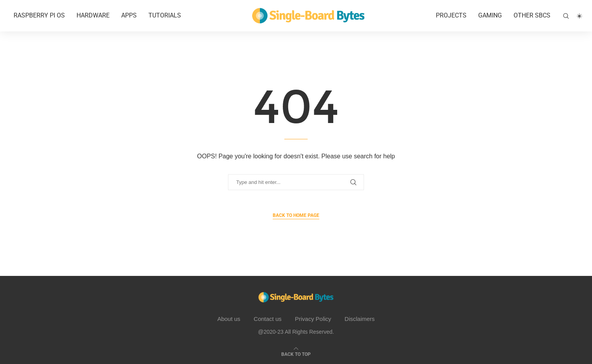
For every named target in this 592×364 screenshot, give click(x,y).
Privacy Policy (313, 319)
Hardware (93, 15)
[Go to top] (296, 354)
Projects (451, 15)
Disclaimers (360, 319)
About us (229, 319)
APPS (129, 15)
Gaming (490, 15)
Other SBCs (532, 15)
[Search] (566, 16)
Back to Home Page (296, 215)
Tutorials (165, 15)
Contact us (268, 319)
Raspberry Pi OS (39, 15)
